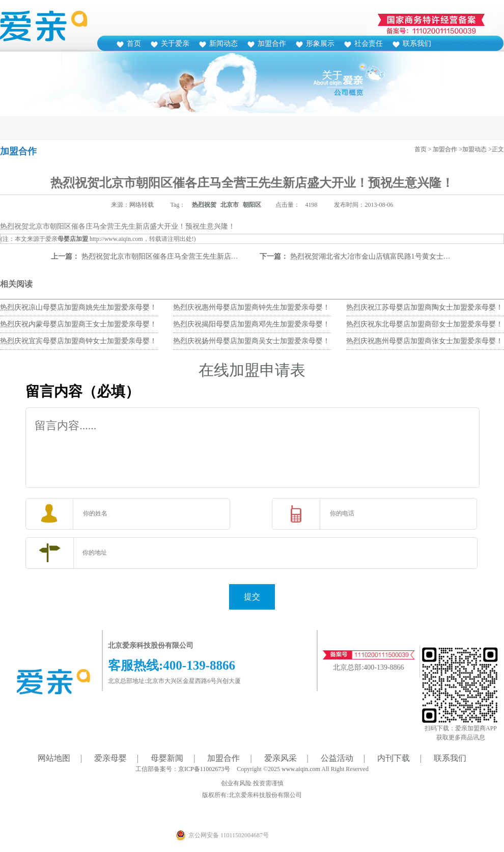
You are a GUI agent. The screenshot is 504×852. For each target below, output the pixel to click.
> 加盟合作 (443, 149)
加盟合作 (272, 44)
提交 (252, 597)
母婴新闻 (167, 758)
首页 (134, 44)
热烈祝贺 (204, 205)
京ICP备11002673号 (204, 769)
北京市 (230, 205)
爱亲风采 (281, 758)
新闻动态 (223, 44)
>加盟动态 (473, 149)
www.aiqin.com (301, 769)
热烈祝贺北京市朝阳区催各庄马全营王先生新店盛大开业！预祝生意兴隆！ (199, 256)
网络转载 (142, 205)
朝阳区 (252, 205)
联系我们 (417, 44)
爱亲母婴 (110, 758)
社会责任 (369, 44)
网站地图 (54, 758)
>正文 (496, 149)
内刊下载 (394, 758)
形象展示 (320, 44)
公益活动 (337, 758)
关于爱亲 (175, 44)
